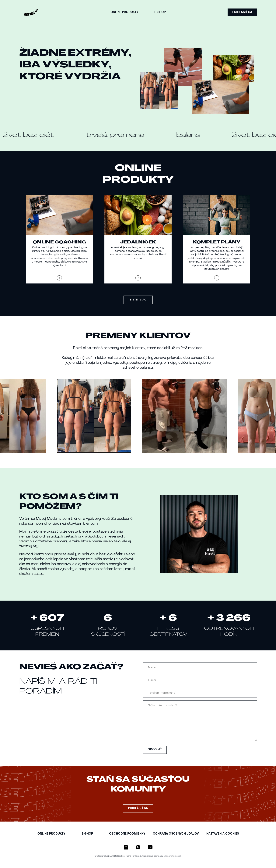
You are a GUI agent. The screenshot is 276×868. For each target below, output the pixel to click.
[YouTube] (150, 847)
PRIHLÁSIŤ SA (242, 12)
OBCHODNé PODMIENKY (127, 834)
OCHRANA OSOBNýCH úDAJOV (176, 834)
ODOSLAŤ (155, 750)
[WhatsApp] (138, 847)
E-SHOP (160, 12)
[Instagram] (126, 847)
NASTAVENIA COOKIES (223, 834)
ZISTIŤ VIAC (138, 300)
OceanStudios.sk (173, 856)
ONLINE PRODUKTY (124, 12)
